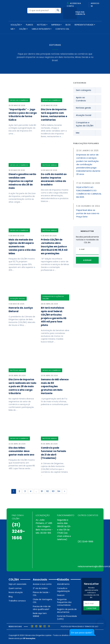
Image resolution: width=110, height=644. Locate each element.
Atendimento (63, 584)
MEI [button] (12, 29)
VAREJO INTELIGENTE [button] (41, 29)
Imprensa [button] (56, 25)
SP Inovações (29, 638)
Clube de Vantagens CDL (42, 601)
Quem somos (15, 588)
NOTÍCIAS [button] (41, 25)
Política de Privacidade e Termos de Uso (80, 626)
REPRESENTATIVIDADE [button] (84, 25)
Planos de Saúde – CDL (41, 594)
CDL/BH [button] (23, 29)
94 (59, 491)
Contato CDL (62, 29)
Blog (68, 25)
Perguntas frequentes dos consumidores (64, 602)
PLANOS (29, 25)
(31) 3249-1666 (18, 531)
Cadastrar (91, 608)
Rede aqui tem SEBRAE (40, 615)
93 (53, 491)
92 (48, 491)
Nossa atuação (16, 592)
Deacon (61, 595)
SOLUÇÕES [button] (16, 25)
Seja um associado (18, 584)
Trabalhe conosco (17, 601)
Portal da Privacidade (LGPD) (67, 618)
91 (42, 491)
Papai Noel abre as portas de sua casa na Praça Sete (88, 213)
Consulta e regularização (63, 590)
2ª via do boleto (40, 588)
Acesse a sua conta (42, 584)
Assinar (87, 260)
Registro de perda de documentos (67, 611)
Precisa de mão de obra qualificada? (42, 608)
